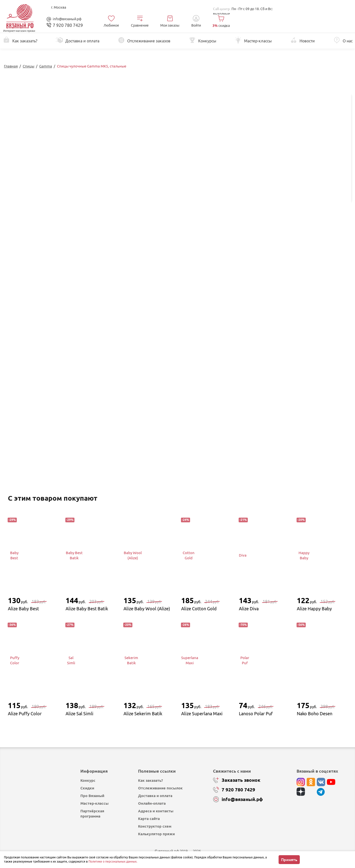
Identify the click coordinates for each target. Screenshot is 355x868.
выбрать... (295, 156)
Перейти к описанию (146, 121)
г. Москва (59, 7)
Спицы (28, 66)
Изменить (297, 221)
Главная (11, 66)
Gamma (46, 66)
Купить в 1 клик (312, 191)
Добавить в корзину (312, 178)
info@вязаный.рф (67, 19)
